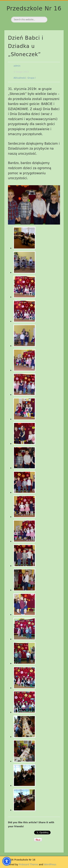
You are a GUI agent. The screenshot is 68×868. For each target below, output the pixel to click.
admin (17, 66)
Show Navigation (55, 33)
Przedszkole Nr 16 (34, 8)
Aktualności (20, 78)
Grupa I (32, 78)
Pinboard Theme (28, 864)
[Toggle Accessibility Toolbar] (7, 861)
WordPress (50, 864)
